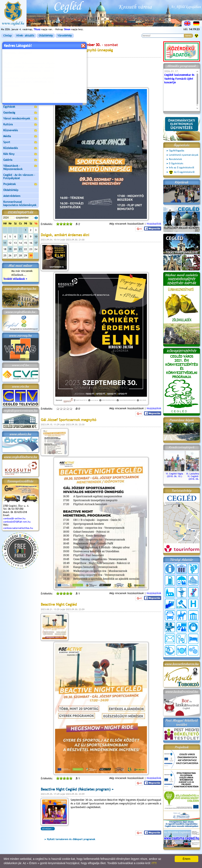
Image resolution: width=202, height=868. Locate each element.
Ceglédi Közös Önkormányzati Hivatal (20, 64)
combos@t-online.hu (14, 518)
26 (10, 255)
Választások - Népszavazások (20, 167)
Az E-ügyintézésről (182, 172)
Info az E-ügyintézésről (182, 168)
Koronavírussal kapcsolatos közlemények (20, 203)
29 (26, 255)
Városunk (20, 50)
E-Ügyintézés (176, 163)
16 (31, 243)
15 (26, 243)
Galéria (20, 160)
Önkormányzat (20, 56)
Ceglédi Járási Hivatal (17, 71)
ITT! (154, 863)
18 (5, 249)
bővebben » (48, 829)
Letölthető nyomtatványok (184, 155)
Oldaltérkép (46, 36)
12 (10, 243)
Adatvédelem (12, 196)
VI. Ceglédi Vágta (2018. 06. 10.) (174, 474)
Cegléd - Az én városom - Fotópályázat (19, 176)
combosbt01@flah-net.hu (17, 522)
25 (5, 255)
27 (15, 255)
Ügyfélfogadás (177, 151)
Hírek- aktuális (25, 36)
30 (31, 255)
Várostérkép (65, 36)
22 (26, 249)
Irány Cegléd (11, 95)
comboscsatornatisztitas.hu (18, 528)
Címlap (7, 36)
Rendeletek (175, 159)
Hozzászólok (154, 224)
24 (36, 249)
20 (15, 249)
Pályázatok (10, 77)
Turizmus (20, 89)
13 (15, 243)
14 (20, 243)
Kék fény (20, 154)
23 (31, 249)
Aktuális (20, 83)
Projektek (20, 184)
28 (20, 255)
